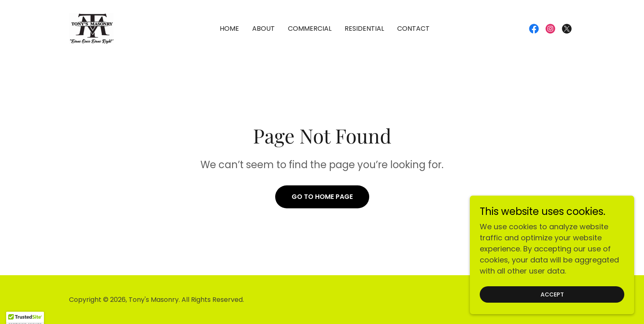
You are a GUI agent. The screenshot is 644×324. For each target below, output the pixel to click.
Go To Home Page (322, 197)
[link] (91, 28)
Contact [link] (413, 29)
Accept (552, 306)
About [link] (263, 29)
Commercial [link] (310, 29)
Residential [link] (364, 29)
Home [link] (229, 29)
